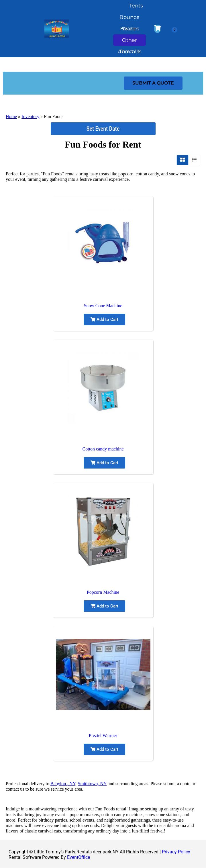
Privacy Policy (176, 852)
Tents (136, 6)
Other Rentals (130, 41)
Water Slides (130, 30)
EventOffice (79, 857)
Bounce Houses (130, 18)
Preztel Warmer (103, 735)
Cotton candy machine (103, 449)
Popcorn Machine (103, 592)
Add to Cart (104, 320)
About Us (130, 53)
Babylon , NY (63, 784)
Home (11, 116)
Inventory (30, 116)
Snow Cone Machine (103, 306)
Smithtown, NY (92, 784)
